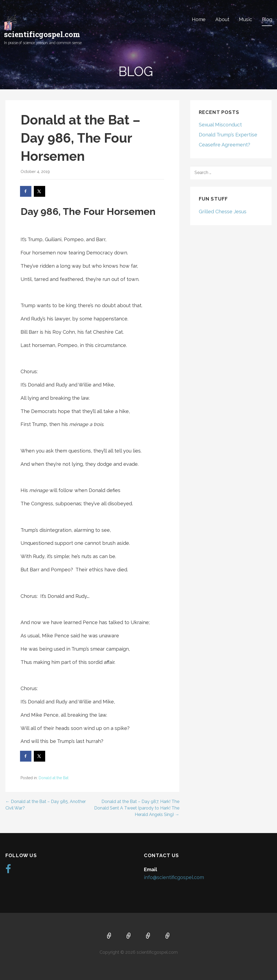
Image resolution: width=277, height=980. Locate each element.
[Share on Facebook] (26, 191)
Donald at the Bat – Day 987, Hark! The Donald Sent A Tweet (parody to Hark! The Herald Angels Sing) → (137, 808)
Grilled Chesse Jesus (223, 212)
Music (245, 19)
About (222, 19)
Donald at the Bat (54, 778)
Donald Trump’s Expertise (228, 135)
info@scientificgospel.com (174, 877)
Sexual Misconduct (220, 125)
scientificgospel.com (42, 34)
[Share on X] (40, 191)
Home (199, 19)
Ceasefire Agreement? (225, 145)
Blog (267, 19)
